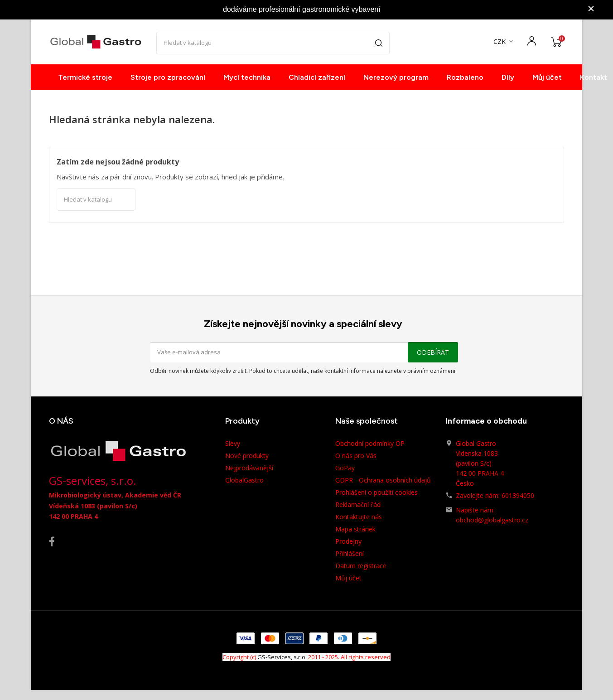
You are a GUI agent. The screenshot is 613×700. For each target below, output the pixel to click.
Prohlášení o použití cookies (376, 492)
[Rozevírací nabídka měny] (504, 42)
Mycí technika (247, 77)
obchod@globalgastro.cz (492, 520)
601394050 (518, 495)
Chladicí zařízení (317, 77)
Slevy (233, 443)
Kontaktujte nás (359, 517)
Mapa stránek (355, 529)
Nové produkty (247, 456)
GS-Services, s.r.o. (282, 657)
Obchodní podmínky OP (370, 443)
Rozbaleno (465, 77)
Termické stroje (85, 77)
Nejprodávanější (249, 468)
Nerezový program (396, 77)
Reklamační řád (358, 504)
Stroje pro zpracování (168, 77)
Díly (508, 77)
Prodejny (348, 541)
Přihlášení (350, 553)
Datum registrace (361, 566)
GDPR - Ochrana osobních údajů (383, 480)
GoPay (345, 468)
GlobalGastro (244, 480)
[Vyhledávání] (273, 43)
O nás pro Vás (356, 456)
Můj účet (547, 77)
